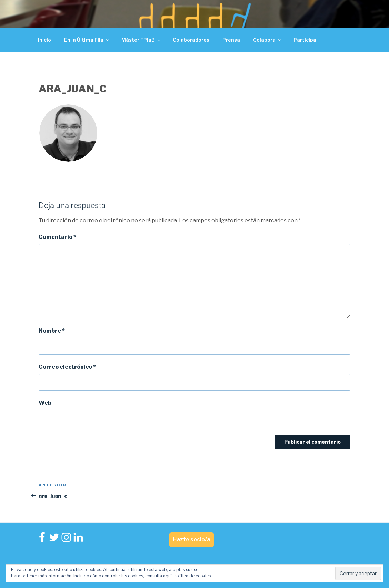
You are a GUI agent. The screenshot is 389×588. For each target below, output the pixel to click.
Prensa (231, 40)
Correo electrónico (67, 367)
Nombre (52, 331)
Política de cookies (192, 576)
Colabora (268, 40)
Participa (305, 40)
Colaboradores (191, 40)
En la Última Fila (87, 40)
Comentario (57, 237)
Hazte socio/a (192, 540)
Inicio (44, 40)
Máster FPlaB (141, 40)
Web (45, 403)
